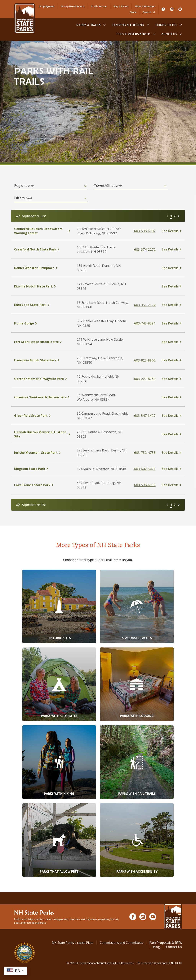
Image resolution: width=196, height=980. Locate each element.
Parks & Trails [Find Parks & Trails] (88, 25)
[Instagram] (172, 9)
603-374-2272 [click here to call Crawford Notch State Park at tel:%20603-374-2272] (145, 249)
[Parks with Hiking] (59, 762)
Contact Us (174, 947)
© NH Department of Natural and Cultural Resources (124, 963)
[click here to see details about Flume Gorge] (42, 323)
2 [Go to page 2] (175, 216)
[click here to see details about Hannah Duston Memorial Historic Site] (42, 434)
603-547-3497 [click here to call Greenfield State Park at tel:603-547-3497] (145, 415)
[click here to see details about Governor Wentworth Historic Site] (42, 397)
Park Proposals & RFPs (166, 943)
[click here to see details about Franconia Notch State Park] (42, 360)
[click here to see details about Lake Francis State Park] (42, 485)
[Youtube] (180, 9)
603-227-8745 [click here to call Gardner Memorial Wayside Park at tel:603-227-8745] (145, 379)
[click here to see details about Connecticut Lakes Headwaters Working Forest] (42, 231)
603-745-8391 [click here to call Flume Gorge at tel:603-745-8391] (145, 323)
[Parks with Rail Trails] (137, 762)
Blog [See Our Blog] (156, 947)
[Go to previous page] (167, 216)
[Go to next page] (179, 216)
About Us (169, 34)
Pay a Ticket (121, 6)
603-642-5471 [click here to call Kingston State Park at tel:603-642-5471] (145, 469)
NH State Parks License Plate (73, 943)
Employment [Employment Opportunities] (47, 6)
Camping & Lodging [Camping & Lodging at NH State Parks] (128, 25)
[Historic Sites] (59, 606)
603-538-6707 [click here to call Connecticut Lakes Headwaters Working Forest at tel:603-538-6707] (145, 231)
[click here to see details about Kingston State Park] (42, 469)
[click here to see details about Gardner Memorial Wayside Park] (42, 379)
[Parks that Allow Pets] (59, 840)
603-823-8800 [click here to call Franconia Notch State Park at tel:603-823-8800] (145, 360)
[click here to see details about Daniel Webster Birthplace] (42, 268)
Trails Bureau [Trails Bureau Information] (99, 6)
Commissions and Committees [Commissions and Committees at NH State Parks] (121, 943)
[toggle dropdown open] (85, 186)
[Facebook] (163, 9)
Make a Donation (145, 6)
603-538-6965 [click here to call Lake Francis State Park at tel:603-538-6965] (145, 485)
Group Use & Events (73, 6)
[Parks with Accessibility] (137, 840)
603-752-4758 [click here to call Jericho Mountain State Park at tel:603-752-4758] (145, 453)
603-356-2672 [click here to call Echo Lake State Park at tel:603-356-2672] (145, 305)
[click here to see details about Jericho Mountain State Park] (42, 453)
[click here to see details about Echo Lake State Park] (42, 305)
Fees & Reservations (133, 34)
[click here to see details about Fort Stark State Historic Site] (42, 342)
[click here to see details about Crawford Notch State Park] (42, 249)
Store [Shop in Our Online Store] (133, 12)
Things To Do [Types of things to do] (166, 25)
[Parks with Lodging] (137, 684)
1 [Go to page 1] (171, 216)
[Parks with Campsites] (59, 684)
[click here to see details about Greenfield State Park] (42, 416)
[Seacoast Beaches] (137, 606)
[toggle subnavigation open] (105, 25)
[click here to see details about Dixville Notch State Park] (42, 286)
